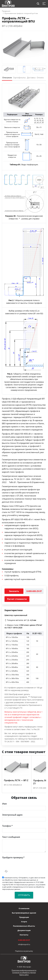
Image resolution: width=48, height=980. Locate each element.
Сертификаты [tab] (19, 78)
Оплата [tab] (40, 78)
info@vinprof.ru (24, 944)
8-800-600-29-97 (34, 591)
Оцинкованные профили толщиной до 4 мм (21, 13)
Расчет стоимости (17, 599)
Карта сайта (24, 975)
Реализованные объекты (24, 926)
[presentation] (22, 865)
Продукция (6, 11)
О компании (24, 908)
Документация (24, 930)
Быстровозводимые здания (24, 913)
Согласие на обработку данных (24, 972)
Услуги (24, 922)
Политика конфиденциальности (24, 970)
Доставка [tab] (31, 78)
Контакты (24, 935)
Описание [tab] (7, 78)
